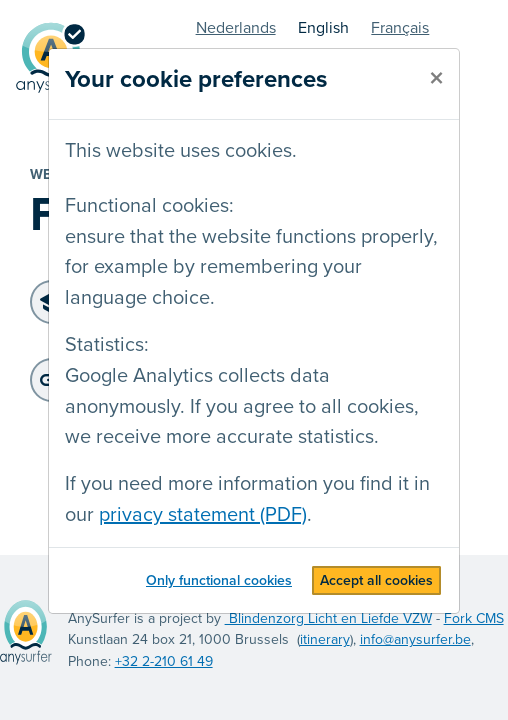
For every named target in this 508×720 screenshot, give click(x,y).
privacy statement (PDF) (203, 515)
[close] (436, 79)
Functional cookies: (149, 206)
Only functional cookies (219, 580)
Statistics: (107, 345)
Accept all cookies (376, 580)
